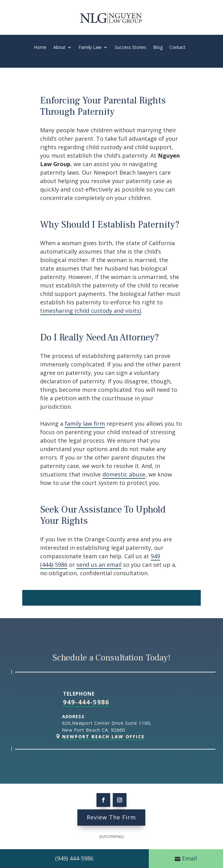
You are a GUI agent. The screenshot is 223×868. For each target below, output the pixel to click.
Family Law (90, 48)
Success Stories (130, 48)
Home (40, 48)
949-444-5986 (86, 702)
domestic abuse (124, 474)
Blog (158, 48)
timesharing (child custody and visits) (91, 311)
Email (189, 858)
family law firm (85, 423)
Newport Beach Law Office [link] (103, 736)
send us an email (99, 565)
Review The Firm (111, 817)
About (59, 48)
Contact (177, 48)
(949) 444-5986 (74, 858)
